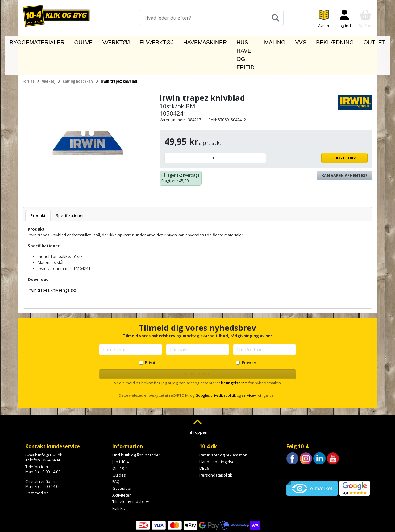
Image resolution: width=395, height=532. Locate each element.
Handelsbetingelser (218, 433)
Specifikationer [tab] (70, 187)
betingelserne (234, 355)
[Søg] (276, 18)
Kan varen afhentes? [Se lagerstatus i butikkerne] (345, 147)
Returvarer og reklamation (223, 427)
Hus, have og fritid (233, 41)
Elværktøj (147, 41)
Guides (119, 447)
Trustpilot (295, 444)
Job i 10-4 (121, 433)
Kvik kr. (119, 480)
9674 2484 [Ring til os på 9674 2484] (51, 432)
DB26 (204, 440)
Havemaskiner (184, 41)
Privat (150, 334)
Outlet (351, 41)
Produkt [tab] (38, 187)
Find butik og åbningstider (136, 427)
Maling (272, 41)
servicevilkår (252, 367)
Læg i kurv (318, 130)
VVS (293, 41)
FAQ (116, 453)
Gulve (92, 41)
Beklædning (320, 41)
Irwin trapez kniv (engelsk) (52, 262)
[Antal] (215, 130)
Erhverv (249, 334)
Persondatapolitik (216, 447)
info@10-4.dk (50, 427)
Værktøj (117, 41)
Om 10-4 (120, 440)
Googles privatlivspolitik (216, 367)
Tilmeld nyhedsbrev (131, 473)
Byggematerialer (57, 41)
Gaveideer (122, 460)
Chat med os (37, 465)
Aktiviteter (122, 467)
